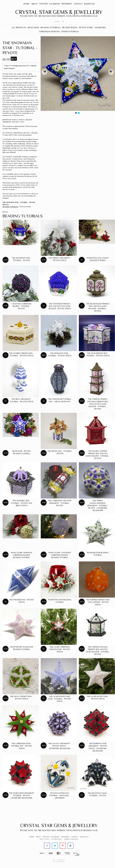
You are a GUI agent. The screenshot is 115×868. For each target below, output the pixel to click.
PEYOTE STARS (86, 28)
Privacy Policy (45, 839)
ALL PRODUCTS (19, 28)
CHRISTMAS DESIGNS (49, 32)
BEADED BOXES (70, 28)
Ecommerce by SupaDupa (61, 861)
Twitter (43, 4)
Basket (89, 4)
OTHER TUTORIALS (70, 32)
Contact (78, 4)
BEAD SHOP (33, 28)
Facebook (55, 4)
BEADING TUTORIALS (51, 28)
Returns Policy (57, 839)
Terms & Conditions (71, 839)
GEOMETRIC (100, 28)
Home (26, 4)
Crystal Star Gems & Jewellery (59, 12)
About (34, 4)
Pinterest (67, 4)
